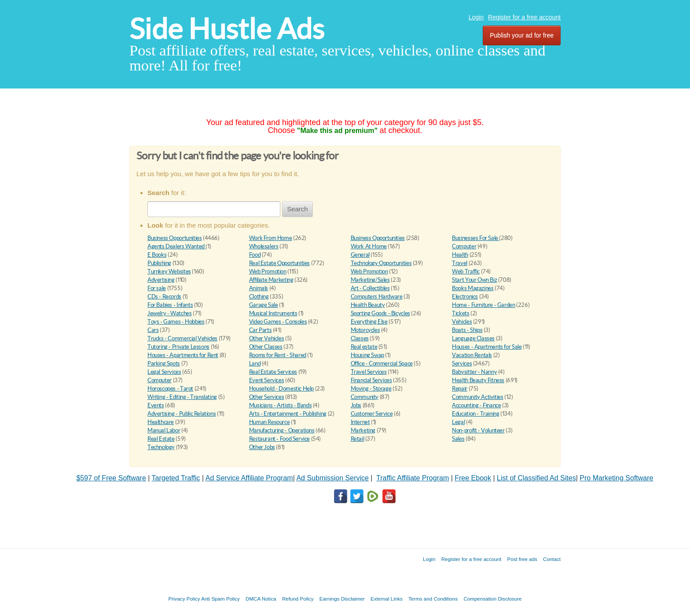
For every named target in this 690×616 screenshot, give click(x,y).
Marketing (363, 430)
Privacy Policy (184, 599)
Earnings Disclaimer (342, 599)
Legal (458, 422)
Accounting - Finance (476, 405)
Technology (161, 447)
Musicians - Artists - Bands (280, 405)
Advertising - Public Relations (182, 414)
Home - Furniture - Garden (483, 305)
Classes (360, 338)
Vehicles (462, 322)
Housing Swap (367, 355)
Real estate (364, 347)
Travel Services (369, 372)
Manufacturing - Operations (282, 430)
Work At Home (369, 246)
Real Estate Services (273, 372)
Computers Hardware (377, 297)
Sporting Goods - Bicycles (380, 313)
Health (460, 255)
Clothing (259, 297)
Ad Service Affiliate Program (249, 478)
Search (297, 209)
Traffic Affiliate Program (413, 478)
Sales (458, 439)
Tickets (461, 313)
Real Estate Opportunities (279, 263)
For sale (157, 288)
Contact (552, 559)
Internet (360, 422)
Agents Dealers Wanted (176, 246)
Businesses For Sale (475, 238)
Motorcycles (365, 330)
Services (462, 363)
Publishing (159, 263)
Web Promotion (268, 271)
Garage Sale (264, 305)
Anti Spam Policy (220, 599)
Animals (259, 288)
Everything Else (369, 322)
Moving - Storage (371, 389)
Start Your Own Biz (474, 280)
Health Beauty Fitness (478, 380)
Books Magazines (473, 288)
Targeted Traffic (176, 478)
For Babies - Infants (170, 305)
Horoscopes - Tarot (170, 389)
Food (255, 255)
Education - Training (475, 414)
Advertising (161, 280)
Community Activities (477, 397)
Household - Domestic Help (281, 389)
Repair (460, 389)
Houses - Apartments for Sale (487, 347)
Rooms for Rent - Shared (278, 355)
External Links (387, 599)
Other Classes (266, 347)
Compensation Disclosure (492, 599)
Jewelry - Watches (169, 313)
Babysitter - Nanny (474, 372)
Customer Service (372, 414)
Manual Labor (164, 430)
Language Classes (473, 338)
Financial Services (371, 380)
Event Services (267, 380)
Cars (153, 330)
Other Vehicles (267, 338)
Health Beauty (368, 305)
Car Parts (261, 330)
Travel (460, 263)
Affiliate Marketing (271, 280)
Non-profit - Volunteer (478, 430)
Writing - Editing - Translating (182, 397)
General (360, 255)
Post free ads (522, 559)
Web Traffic (466, 271)
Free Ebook (473, 478)
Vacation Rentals (472, 355)
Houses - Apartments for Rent (183, 355)
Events (156, 405)
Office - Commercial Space (382, 363)
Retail (358, 439)
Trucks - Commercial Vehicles (182, 338)
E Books (157, 255)
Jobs (356, 405)
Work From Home (271, 238)
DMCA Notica (261, 599)
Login (476, 17)
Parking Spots (164, 363)
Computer (464, 246)
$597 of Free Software (111, 478)
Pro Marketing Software (616, 478)
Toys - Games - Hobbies (176, 322)
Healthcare (161, 422)
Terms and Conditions (433, 599)
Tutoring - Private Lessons (178, 347)
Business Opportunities (174, 238)
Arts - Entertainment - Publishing (288, 414)
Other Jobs (262, 447)
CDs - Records (164, 297)
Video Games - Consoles (278, 322)
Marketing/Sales (370, 280)
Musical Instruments (273, 313)
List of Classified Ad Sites (536, 478)
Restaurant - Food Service (279, 439)
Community (365, 397)
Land (255, 363)
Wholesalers (264, 246)
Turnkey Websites (169, 271)
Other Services (267, 397)
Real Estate (161, 439)
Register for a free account (524, 17)
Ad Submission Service (332, 478)
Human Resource (270, 422)
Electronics (465, 297)
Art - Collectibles (370, 288)
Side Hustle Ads (227, 29)
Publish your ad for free (522, 35)
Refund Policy (298, 599)
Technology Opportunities (381, 263)
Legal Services (164, 372)
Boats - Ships (467, 330)
